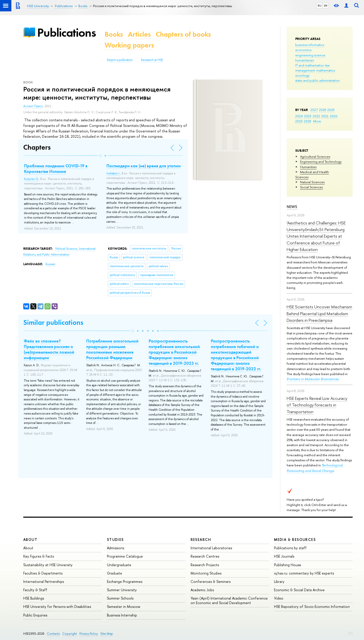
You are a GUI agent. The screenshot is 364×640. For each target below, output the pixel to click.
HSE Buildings (34, 598)
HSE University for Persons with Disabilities (57, 607)
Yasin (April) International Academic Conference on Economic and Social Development (229, 600)
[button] (100, 156)
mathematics (326, 70)
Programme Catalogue (125, 556)
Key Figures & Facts (39, 556)
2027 (314, 110)
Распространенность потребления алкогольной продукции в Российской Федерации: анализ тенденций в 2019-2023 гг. (174, 352)
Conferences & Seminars (211, 581)
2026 (323, 110)
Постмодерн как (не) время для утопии (144, 166)
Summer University (122, 590)
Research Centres (205, 556)
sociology (302, 75)
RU (320, 6)
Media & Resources (295, 540)
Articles (139, 34)
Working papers (129, 45)
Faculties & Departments (43, 573)
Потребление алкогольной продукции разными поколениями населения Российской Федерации (112, 349)
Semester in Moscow (124, 607)
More (317, 121)
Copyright (70, 634)
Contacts (53, 634)
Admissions (116, 548)
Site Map (107, 634)
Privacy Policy (89, 634)
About (30, 540)
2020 (334, 116)
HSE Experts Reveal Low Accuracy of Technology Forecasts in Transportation (317, 405)
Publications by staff (290, 548)
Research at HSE (152, 60)
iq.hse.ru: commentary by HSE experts (304, 573)
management (305, 70)
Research (201, 540)
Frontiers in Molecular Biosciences (313, 379)
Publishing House (288, 565)
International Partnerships (44, 581)
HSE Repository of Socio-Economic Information (312, 607)
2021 (325, 116)
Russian (50, 264)
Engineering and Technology (321, 162)
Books (114, 34)
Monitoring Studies (206, 573)
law (327, 65)
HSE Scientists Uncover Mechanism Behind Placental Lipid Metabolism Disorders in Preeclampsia (319, 313)
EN (326, 6)
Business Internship (122, 615)
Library (279, 581)
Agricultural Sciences (315, 156)
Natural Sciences (312, 182)
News (292, 207)
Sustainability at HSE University (48, 565)
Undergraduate (119, 565)
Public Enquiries (35, 615)
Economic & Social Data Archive (299, 590)
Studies (115, 540)
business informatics (310, 45)
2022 (316, 116)
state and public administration (317, 80)
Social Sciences (311, 187)
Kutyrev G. (31, 179)
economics (303, 50)
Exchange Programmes (125, 581)
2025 (331, 110)
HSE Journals (284, 556)
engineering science (310, 55)
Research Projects (205, 565)
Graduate (115, 573)
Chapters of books (183, 34)
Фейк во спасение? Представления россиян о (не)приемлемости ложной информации (49, 349)
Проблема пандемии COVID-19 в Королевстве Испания (56, 169)
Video (279, 598)
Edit (350, 633)
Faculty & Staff (35, 590)
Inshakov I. (113, 173)
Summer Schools (120, 598)
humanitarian (305, 60)
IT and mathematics (309, 65)
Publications (66, 32)
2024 (299, 116)
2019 (299, 121)
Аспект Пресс (33, 106)
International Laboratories (211, 548)
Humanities (308, 167)
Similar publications (53, 322)
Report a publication (120, 60)
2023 (308, 116)
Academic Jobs (202, 590)
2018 (308, 121)
